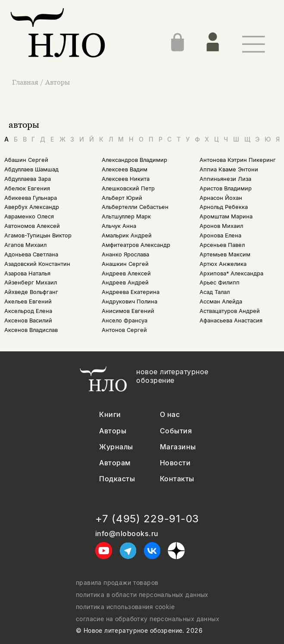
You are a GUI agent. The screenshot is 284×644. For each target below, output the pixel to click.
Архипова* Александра (231, 273)
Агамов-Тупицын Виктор (38, 235)
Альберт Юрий (122, 198)
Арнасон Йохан (221, 198)
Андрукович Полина (130, 301)
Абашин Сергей (26, 160)
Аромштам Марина (226, 216)
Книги (110, 415)
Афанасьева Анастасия (231, 320)
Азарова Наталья (27, 273)
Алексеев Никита (126, 179)
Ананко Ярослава (125, 254)
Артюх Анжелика (223, 264)
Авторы (58, 82)
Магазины (178, 447)
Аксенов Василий (28, 320)
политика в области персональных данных (142, 595)
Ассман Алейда (221, 301)
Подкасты (117, 479)
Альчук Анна (119, 226)
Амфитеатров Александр (136, 245)
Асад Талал (215, 292)
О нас (170, 415)
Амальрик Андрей (127, 235)
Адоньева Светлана (31, 254)
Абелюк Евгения (27, 188)
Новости (175, 463)
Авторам (115, 463)
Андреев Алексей (126, 273)
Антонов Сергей (124, 330)
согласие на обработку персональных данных (148, 619)
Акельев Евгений (28, 301)
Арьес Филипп (220, 283)
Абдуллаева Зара (28, 179)
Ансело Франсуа (125, 320)
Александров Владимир (134, 160)
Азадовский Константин (37, 264)
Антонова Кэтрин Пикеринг (238, 160)
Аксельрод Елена (28, 311)
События (176, 431)
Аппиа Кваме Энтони (229, 169)
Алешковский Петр (128, 188)
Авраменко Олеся (29, 216)
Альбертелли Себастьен (135, 207)
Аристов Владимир (226, 188)
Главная (26, 82)
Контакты (177, 479)
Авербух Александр (32, 207)
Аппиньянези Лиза (225, 179)
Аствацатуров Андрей (230, 311)
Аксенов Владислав (31, 330)
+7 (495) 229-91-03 (147, 519)
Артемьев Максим (225, 254)
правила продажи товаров (117, 583)
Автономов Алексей (32, 226)
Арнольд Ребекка (224, 207)
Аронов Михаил (221, 226)
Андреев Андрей (125, 283)
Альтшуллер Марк (126, 216)
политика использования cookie (125, 607)
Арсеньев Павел (222, 245)
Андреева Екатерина (131, 292)
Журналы (116, 447)
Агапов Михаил (25, 245)
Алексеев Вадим (125, 169)
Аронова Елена (220, 235)
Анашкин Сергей (125, 264)
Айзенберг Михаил (31, 283)
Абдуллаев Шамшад (31, 169)
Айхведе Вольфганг (31, 292)
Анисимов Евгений (128, 311)
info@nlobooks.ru (127, 534)
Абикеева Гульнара (31, 198)
